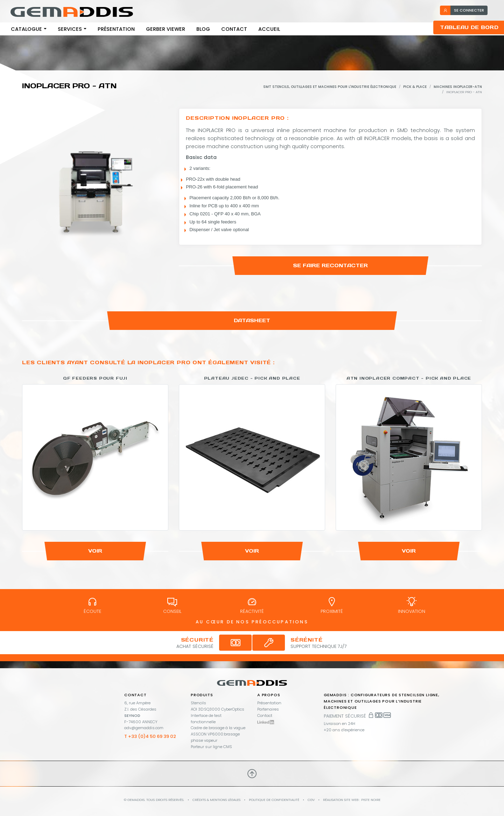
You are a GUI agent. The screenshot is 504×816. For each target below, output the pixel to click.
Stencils (198, 703)
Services (70, 29)
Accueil (269, 29)
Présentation (116, 29)
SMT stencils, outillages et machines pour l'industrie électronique (330, 87)
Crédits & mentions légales (216, 800)
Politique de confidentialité (274, 800)
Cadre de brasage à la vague (218, 728)
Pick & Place (415, 87)
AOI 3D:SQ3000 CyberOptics (218, 709)
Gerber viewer (166, 29)
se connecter (464, 10)
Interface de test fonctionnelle (206, 719)
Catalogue (26, 29)
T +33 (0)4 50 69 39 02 (150, 736)
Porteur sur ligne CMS (211, 747)
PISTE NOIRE (371, 800)
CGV (311, 800)
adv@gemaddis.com (144, 728)
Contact (234, 29)
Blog (203, 29)
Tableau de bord (469, 27)
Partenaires (268, 709)
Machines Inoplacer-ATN (458, 87)
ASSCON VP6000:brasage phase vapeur (215, 737)
